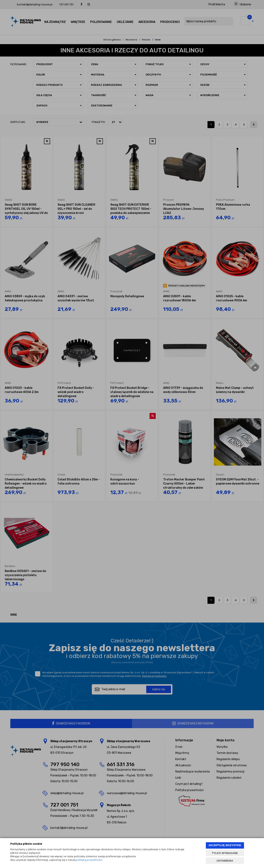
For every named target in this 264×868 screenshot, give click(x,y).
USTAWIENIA (225, 861)
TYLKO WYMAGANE (225, 853)
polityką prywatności (89, 860)
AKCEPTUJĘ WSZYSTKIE (225, 845)
